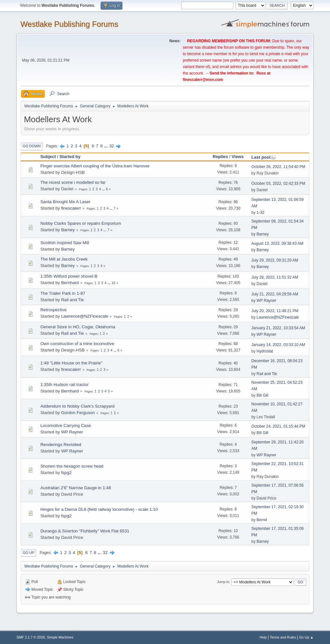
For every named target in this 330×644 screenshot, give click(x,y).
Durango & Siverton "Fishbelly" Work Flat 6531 (85, 531)
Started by (70, 157)
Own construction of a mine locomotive (77, 344)
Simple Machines (60, 637)
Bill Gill (262, 395)
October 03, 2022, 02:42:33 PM (278, 183)
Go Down (32, 146)
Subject (48, 157)
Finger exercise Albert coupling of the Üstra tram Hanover (95, 166)
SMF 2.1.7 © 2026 (31, 637)
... (107, 146)
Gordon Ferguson (78, 413)
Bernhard (70, 283)
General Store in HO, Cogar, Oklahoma (78, 327)
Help (263, 637)
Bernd (262, 520)
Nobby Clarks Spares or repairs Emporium (81, 223)
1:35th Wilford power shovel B (69, 276)
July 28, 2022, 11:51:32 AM (275, 277)
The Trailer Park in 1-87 (63, 293)
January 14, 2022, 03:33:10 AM (278, 345)
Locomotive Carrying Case (66, 426)
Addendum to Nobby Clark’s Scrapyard (77, 406)
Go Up (28, 553)
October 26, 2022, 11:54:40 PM (278, 167)
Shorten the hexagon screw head (72, 466)
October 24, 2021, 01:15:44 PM (278, 426)
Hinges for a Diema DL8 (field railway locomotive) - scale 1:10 (99, 509)
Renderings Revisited (61, 445)
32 (112, 146)
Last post (264, 157)
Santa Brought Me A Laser (65, 202)
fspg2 (67, 473)
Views (238, 157)
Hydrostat (265, 351)
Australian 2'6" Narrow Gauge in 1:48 (76, 488)
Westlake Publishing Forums (69, 24)
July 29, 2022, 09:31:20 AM (275, 260)
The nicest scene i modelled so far (73, 182)
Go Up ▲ (306, 637)
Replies (220, 157)
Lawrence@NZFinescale (85, 316)
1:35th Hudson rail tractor (64, 385)
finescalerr (71, 208)
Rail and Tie (73, 300)
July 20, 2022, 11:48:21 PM (275, 311)
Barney (68, 230)
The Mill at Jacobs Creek (64, 259)
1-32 (260, 213)
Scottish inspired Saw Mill (65, 243)
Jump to (223, 582)
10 (113, 283)
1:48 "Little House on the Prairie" (71, 363)
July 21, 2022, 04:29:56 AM (275, 294)
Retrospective (53, 310)
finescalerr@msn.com (203, 80)
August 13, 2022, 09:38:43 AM (277, 243)
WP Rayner (266, 301)
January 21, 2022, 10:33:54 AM (278, 328)
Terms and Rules (283, 637)
